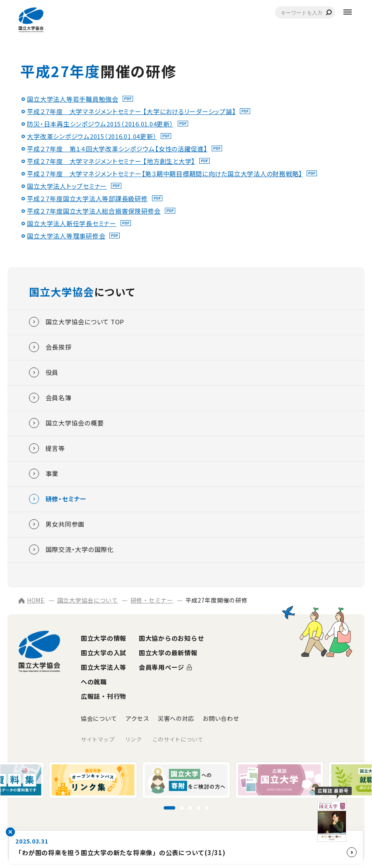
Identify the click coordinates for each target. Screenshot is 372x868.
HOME (32, 600)
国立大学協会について (88, 600)
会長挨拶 (50, 347)
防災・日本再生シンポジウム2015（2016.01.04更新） (100, 124)
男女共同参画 (57, 524)
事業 (44, 474)
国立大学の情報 (104, 638)
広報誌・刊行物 (104, 696)
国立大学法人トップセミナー (67, 186)
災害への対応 (176, 718)
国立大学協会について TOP (77, 322)
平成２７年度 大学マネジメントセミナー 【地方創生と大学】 (111, 161)
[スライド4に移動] (198, 808)
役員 (44, 372)
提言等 (47, 448)
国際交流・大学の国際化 (71, 549)
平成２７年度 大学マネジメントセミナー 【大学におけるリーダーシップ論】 (131, 111)
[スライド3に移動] (190, 808)
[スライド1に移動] (169, 808)
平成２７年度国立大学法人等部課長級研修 (87, 198)
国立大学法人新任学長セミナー (72, 223)
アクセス (138, 718)
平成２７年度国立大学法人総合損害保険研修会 (94, 211)
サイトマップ (98, 739)
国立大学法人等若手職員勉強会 (73, 99)
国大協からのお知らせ (172, 638)
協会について (99, 718)
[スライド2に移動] (182, 808)
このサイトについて (178, 739)
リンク (134, 739)
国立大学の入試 (104, 653)
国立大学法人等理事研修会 (66, 236)
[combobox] (305, 12)
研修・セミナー (58, 499)
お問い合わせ (221, 718)
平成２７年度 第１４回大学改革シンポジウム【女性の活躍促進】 (117, 149)
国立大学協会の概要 (66, 423)
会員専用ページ (162, 667)
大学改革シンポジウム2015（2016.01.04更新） (92, 136)
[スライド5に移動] (207, 808)
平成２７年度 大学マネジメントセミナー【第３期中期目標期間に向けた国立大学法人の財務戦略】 (165, 174)
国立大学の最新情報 (168, 653)
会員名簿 (50, 398)
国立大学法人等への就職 (104, 674)
